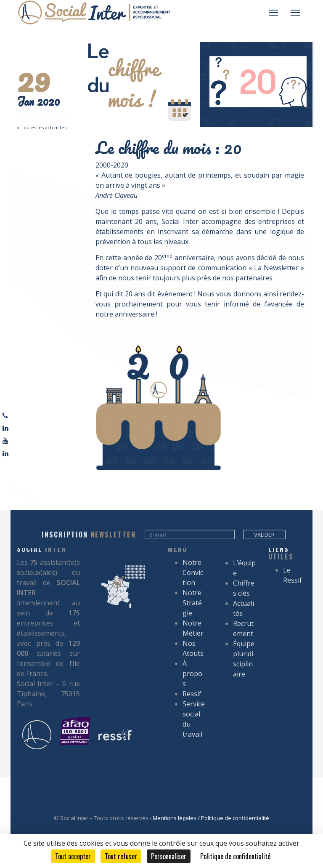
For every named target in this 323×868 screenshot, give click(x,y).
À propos (192, 562)
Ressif (192, 583)
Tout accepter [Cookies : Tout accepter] (73, 856)
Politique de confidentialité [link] (235, 856)
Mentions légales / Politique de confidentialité (211, 818)
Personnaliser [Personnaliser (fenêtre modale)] (169, 856)
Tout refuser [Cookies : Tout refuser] (121, 856)
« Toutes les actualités (42, 127)
